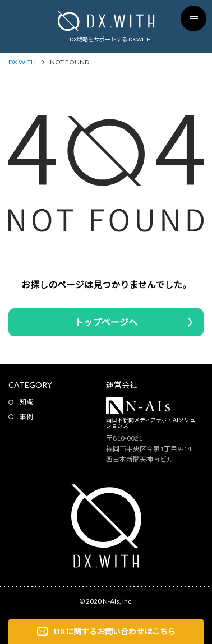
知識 (26, 402)
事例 (26, 417)
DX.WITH (22, 62)
